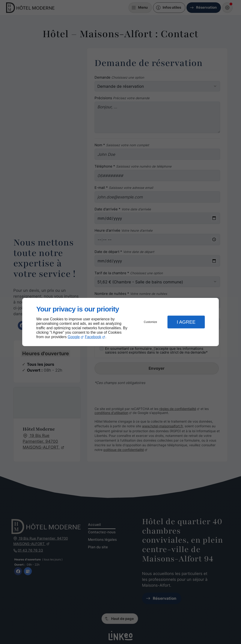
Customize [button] (151, 322)
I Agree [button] (186, 322)
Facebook (93, 337)
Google (74, 337)
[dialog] (120, 322)
